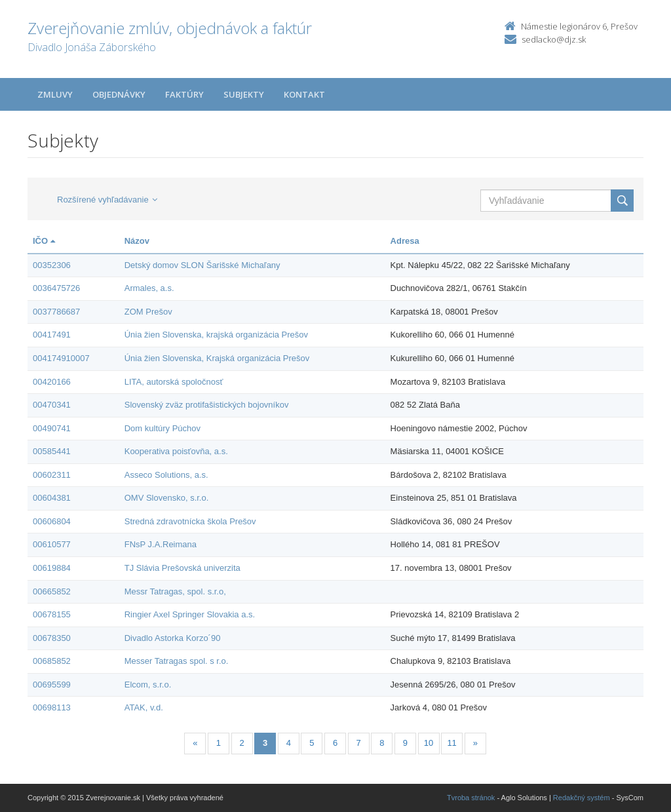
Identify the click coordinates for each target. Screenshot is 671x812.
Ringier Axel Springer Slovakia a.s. (190, 614)
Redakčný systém (582, 798)
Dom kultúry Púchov (163, 428)
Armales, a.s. (149, 288)
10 (429, 743)
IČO (44, 241)
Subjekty (244, 94)
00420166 (52, 382)
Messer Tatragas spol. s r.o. (177, 661)
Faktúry (184, 94)
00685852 (52, 661)
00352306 (52, 265)
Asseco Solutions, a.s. (166, 475)
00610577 (52, 544)
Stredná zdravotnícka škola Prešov (190, 521)
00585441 (52, 451)
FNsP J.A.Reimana (161, 544)
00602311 (52, 475)
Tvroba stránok (471, 798)
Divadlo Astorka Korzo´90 (173, 638)
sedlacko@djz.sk (554, 39)
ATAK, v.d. (144, 707)
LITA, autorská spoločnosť (174, 382)
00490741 (52, 428)
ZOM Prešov (148, 312)
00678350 (52, 638)
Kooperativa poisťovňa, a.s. (176, 451)
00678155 (52, 614)
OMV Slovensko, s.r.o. (167, 498)
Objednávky (119, 94)
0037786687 (56, 312)
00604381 (52, 498)
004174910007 (61, 358)
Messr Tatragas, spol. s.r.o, (175, 591)
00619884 (52, 568)
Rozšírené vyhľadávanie (107, 200)
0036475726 (56, 288)
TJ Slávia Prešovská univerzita (182, 568)
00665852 (52, 591)
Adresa (405, 241)
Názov (137, 241)
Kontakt (304, 94)
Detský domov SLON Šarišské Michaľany (202, 265)
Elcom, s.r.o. (148, 685)
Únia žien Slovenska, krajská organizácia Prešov (216, 335)
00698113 (52, 707)
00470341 (52, 405)
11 (451, 743)
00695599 (52, 685)
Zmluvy (55, 94)
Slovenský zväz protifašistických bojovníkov (207, 405)
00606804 (52, 521)
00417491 (52, 335)
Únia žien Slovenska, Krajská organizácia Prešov (217, 358)
